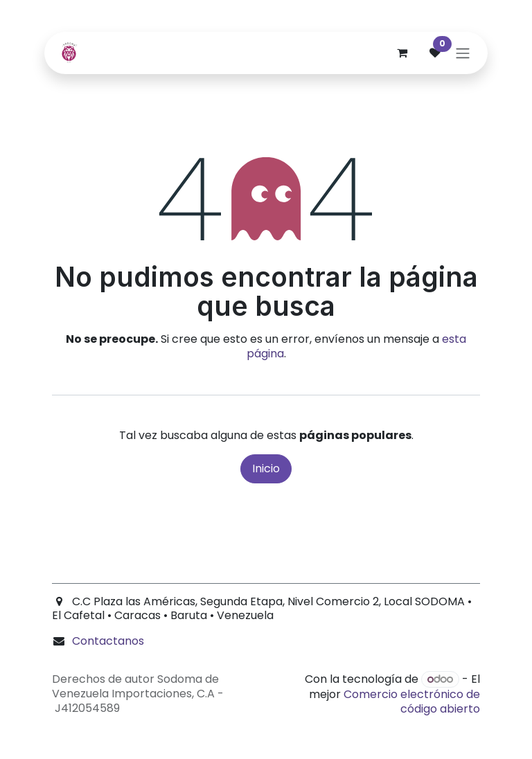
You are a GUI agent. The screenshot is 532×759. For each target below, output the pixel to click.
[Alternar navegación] (463, 53)
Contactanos (108, 641)
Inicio (266, 468)
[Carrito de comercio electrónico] (402, 53)
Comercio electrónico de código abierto (412, 702)
